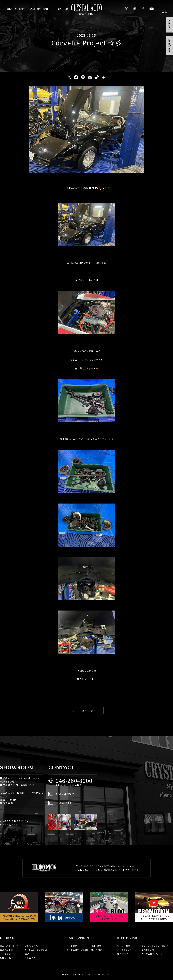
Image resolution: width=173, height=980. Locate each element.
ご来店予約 (63, 803)
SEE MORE (10, 825)
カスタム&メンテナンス (36, 950)
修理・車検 (96, 946)
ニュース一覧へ (88, 711)
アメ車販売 (72, 946)
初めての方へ (31, 946)
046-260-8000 (74, 781)
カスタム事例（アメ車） (77, 950)
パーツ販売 (6, 954)
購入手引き (97, 950)
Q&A (27, 954)
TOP (15, 9)
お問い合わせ (65, 794)
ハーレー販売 (124, 946)
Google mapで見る (16, 821)
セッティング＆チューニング (155, 946)
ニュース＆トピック (9, 946)
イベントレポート (150, 950)
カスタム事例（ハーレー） (154, 954)
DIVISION (39, 9)
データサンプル (125, 950)
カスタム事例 (7, 950)
